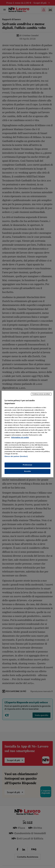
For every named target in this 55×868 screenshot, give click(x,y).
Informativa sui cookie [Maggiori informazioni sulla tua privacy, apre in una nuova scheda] (20, 437)
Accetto (28, 471)
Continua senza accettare (41, 394)
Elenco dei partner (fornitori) (16, 456)
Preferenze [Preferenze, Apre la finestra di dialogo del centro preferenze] (28, 465)
